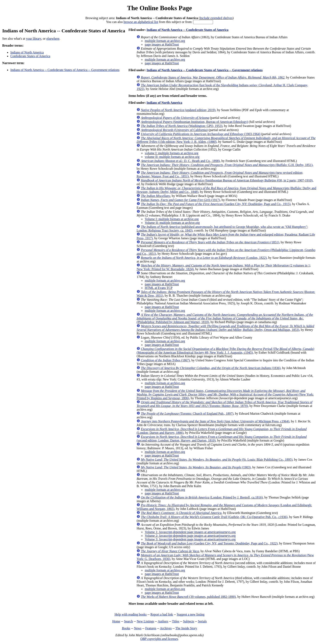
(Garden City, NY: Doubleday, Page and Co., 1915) (216, 204)
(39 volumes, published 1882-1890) (188, 597)
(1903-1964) (201, 134)
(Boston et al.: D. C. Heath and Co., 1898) (180, 161)
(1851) (210, 242)
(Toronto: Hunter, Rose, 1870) (224, 404)
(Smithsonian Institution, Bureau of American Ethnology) (194, 122)
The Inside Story (186, 628)
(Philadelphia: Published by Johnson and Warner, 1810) (225, 318)
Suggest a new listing (191, 614)
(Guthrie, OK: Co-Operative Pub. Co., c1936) (214, 517)
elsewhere (53, 39)
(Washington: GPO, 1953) (182, 126)
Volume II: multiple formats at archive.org (172, 223)
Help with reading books (131, 614)
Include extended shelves (216, 18)
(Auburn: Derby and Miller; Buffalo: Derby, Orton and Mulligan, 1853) (225, 328)
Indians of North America (27, 52)
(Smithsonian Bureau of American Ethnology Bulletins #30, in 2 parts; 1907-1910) (227, 180)
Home (116, 621)
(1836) (211, 368)
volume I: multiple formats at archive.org (172, 153)
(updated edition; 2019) (178, 110)
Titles (176, 621)
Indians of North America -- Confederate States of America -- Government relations (65, 70)
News (138, 628)
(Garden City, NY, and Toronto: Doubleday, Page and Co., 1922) (209, 543)
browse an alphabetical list (141, 22)
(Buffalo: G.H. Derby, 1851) (227, 165)
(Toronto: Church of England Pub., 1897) (187, 414)
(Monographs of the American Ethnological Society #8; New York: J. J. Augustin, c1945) (225, 351)
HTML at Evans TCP (158, 288)
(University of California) (174, 130)
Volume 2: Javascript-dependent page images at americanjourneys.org (190, 536)
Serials (202, 621)
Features (151, 628)
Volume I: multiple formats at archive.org (172, 219)
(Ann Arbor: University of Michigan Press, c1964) (215, 421)
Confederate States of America (30, 56)
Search (129, 621)
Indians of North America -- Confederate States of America (187, 30)
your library (34, 39)
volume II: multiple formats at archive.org (172, 157)
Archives (166, 628)
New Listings (145, 621)
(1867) (165, 360)
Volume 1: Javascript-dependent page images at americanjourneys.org (190, 532)
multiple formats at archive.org (165, 41)
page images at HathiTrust (162, 44)
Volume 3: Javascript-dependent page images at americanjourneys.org (190, 539)
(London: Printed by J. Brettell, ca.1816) (202, 497)
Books (126, 628)
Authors (163, 621)
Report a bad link (162, 614)
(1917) (180, 200)
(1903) (196, 467)
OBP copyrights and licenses (159, 639)
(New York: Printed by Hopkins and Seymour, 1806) (225, 394)
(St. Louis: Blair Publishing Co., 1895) (217, 460)
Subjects (189, 621)
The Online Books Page (159, 8)
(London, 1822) (204, 258)
